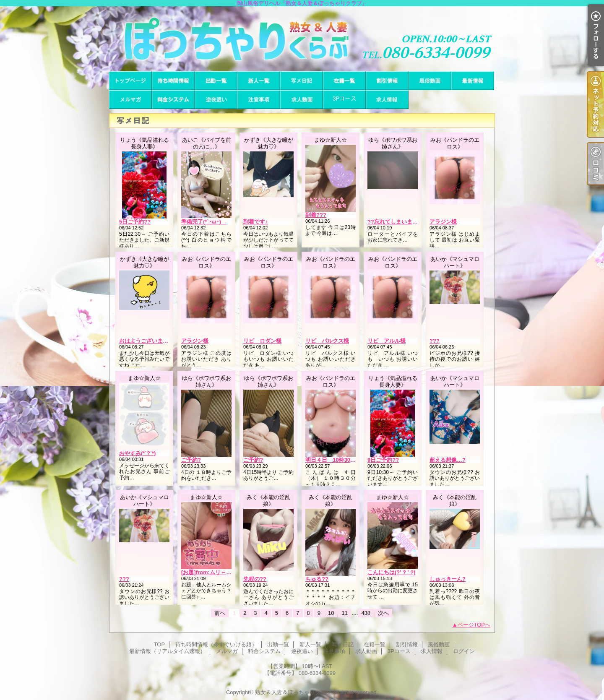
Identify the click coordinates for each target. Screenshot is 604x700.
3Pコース (344, 100)
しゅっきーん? (448, 579)
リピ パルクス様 (327, 341)
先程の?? (255, 579)
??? (435, 341)
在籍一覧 (344, 81)
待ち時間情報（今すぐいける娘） (173, 81)
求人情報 (387, 100)
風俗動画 (430, 81)
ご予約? (191, 460)
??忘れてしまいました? (397, 222)
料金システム (173, 100)
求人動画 (302, 100)
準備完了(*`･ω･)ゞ (204, 222)
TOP (130, 81)
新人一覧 (259, 81)
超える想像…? (448, 460)
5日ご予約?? (135, 222)
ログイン (464, 651)
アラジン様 (443, 222)
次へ (383, 613)
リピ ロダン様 (262, 341)
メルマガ (130, 100)
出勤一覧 (216, 81)
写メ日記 (302, 81)
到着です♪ (256, 222)
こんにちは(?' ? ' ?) (392, 572)
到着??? (316, 215)
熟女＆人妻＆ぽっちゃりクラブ (293, 692)
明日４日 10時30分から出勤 (341, 460)
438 (366, 613)
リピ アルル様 (387, 341)
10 (331, 613)
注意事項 (259, 100)
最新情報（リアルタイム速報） (473, 81)
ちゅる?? (317, 579)
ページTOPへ (474, 625)
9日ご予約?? (383, 460)
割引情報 (387, 81)
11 (344, 613)
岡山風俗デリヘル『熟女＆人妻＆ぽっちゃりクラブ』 (302, 39)
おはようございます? (145, 341)
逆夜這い (216, 100)
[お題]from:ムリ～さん (209, 572)
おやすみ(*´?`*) (137, 453)
